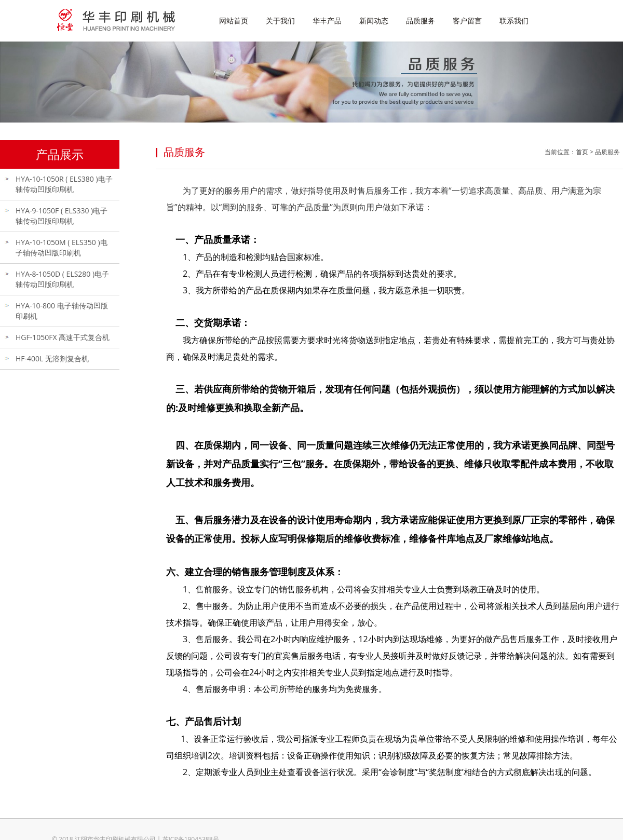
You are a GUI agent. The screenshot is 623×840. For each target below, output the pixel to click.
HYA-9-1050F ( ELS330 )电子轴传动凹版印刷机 (62, 216)
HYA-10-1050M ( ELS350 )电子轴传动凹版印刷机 (62, 247)
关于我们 (280, 21)
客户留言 (467, 21)
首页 (582, 152)
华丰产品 (327, 21)
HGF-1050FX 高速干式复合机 (63, 337)
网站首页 (234, 21)
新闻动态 (374, 21)
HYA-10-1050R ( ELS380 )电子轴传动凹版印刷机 (64, 184)
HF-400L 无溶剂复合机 (52, 358)
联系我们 (514, 21)
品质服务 (421, 21)
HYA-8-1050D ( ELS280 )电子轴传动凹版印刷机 (62, 279)
